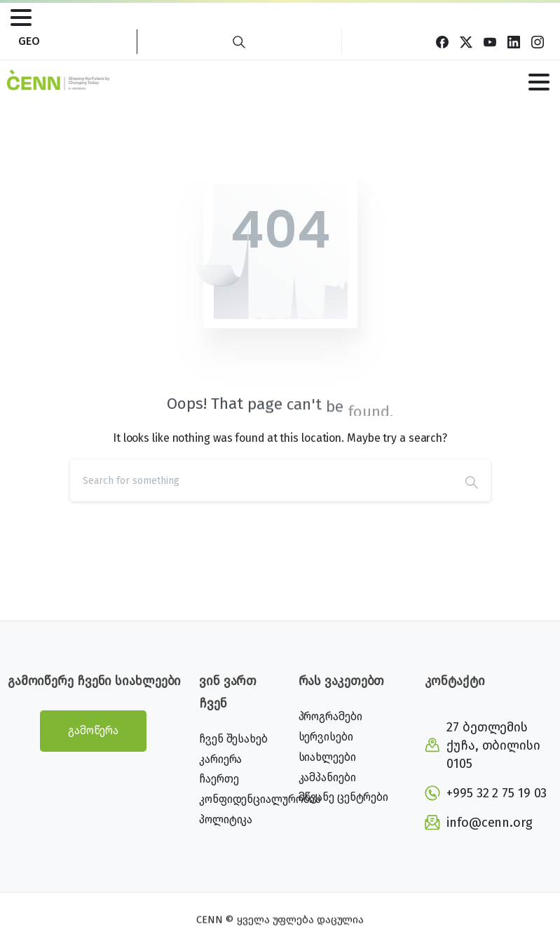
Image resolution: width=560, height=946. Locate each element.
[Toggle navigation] (21, 18)
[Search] (261, 480)
